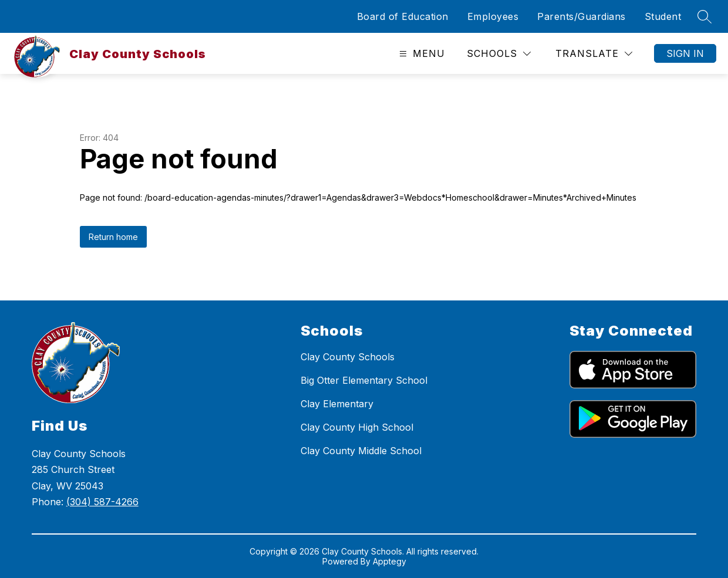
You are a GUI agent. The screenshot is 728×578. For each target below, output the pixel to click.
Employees (493, 16)
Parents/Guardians (582, 16)
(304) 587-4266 (102, 502)
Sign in (685, 53)
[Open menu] (421, 54)
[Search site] (705, 16)
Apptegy (390, 561)
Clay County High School (357, 427)
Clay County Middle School (361, 451)
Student (663, 16)
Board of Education (403, 16)
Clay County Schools (348, 357)
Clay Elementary (337, 404)
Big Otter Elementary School (364, 380)
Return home (113, 237)
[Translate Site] (594, 54)
